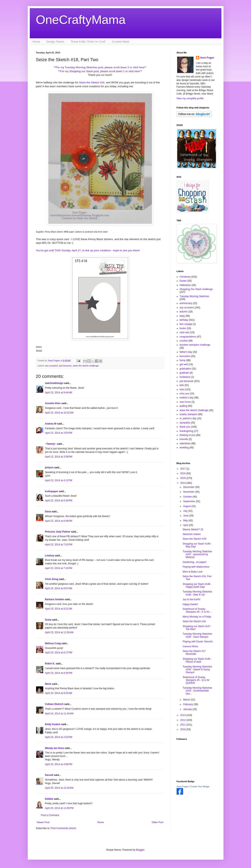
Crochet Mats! (121, 42)
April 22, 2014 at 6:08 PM (59, 521)
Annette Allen (53, 403)
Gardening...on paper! (194, 562)
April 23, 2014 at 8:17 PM (59, 653)
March (187, 700)
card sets (185, 332)
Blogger (140, 850)
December (189, 487)
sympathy (185, 423)
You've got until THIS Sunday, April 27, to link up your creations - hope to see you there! (88, 250)
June (186, 516)
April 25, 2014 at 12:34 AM (59, 788)
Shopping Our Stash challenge (196, 289)
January (188, 709)
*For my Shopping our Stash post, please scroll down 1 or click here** (101, 71)
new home (185, 402)
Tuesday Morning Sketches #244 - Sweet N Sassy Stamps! (197, 670)
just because (65, 366)
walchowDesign (54, 383)
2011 (183, 725)
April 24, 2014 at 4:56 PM (59, 764)
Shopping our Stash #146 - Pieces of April (197, 660)
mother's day (187, 398)
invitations (185, 377)
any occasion (51, 366)
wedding (184, 448)
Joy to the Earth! (191, 599)
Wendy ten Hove (55, 748)
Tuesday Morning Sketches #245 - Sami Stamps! (197, 635)
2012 (183, 720)
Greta (48, 620)
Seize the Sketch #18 (194, 621)
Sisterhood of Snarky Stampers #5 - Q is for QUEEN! (196, 680)
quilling (183, 406)
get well (184, 364)
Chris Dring (52, 579)
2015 (183, 478)
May (186, 521)
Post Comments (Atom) (64, 828)
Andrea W (51, 424)
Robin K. (50, 664)
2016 (183, 473)
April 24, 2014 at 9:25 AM (59, 693)
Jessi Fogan (207, 58)
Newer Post (43, 822)
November (189, 492)
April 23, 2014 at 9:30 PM (59, 673)
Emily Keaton (53, 724)
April (186, 525)
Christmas (185, 277)
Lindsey (50, 556)
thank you (185, 427)
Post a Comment (50, 815)
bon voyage (186, 324)
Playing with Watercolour (196, 567)
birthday (184, 320)
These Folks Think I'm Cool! (88, 42)
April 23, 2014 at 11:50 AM (59, 632)
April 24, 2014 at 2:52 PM (59, 737)
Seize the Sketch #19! (194, 539)
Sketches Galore (192, 534)
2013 (183, 715)
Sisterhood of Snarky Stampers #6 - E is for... (197, 610)
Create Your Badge (200, 786)
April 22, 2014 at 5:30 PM (59, 501)
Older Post (158, 822)
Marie (48, 684)
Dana (48, 512)
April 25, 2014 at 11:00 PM (59, 808)
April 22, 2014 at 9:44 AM (59, 393)
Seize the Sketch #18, (92, 82)
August (187, 506)
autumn (184, 312)
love (182, 389)
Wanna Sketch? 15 (193, 529)
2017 (183, 469)
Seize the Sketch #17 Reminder (194, 653)
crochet (184, 341)
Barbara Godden (55, 599)
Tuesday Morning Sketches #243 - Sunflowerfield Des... (197, 691)
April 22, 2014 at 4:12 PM (59, 480)
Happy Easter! (190, 604)
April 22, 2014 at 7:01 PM (59, 545)
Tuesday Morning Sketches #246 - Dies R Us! (197, 593)
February (188, 704)
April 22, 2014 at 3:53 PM (59, 433)
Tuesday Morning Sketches (194, 296)
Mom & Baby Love (192, 572)
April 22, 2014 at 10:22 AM (59, 413)
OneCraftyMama (81, 20)
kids (182, 385)
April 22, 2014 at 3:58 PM (59, 457)
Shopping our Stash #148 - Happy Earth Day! (197, 586)
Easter (183, 281)
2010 (183, 729)
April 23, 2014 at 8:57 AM (59, 588)
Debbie (49, 799)
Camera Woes (190, 646)
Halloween (185, 285)
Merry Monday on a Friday (197, 617)
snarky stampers (189, 414)
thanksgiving (186, 431)
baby (182, 316)
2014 (183, 483)
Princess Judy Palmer (58, 532)
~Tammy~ (51, 444)
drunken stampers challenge (195, 345)
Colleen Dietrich (54, 704)
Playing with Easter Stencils (197, 642)
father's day (186, 352)
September (189, 501)
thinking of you (187, 435)
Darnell (49, 775)
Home (36, 42)
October (188, 497)
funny (183, 360)
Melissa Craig (53, 643)
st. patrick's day (188, 418)
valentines (185, 443)
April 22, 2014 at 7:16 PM (59, 568)
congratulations (188, 337)
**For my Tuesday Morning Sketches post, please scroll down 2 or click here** (100, 67)
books (183, 328)
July (186, 511)
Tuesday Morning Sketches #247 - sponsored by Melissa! (197, 554)
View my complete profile (190, 98)
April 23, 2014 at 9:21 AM (59, 609)
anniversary (186, 303)
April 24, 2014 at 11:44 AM (59, 714)
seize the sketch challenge (86, 366)
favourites (185, 356)
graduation (185, 369)
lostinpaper (52, 491)
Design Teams (55, 42)
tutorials (184, 439)
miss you (184, 394)
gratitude (184, 373)
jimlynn (49, 468)
